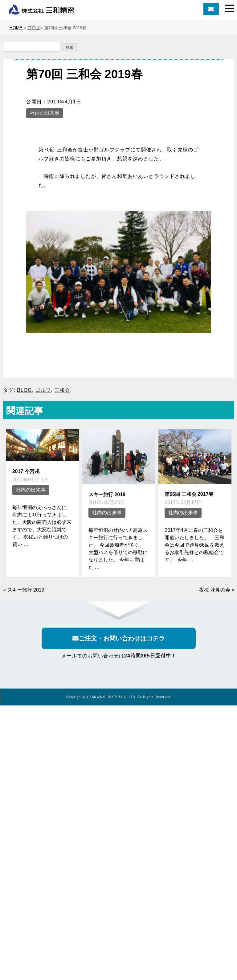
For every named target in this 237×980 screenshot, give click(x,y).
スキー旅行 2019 (26, 590)
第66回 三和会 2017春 (189, 494)
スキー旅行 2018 (107, 494)
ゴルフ (43, 390)
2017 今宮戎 (26, 471)
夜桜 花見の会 (215, 590)
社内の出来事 (45, 113)
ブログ (34, 28)
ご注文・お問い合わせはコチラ (119, 638)
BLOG (24, 390)
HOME (16, 28)
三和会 (62, 390)
